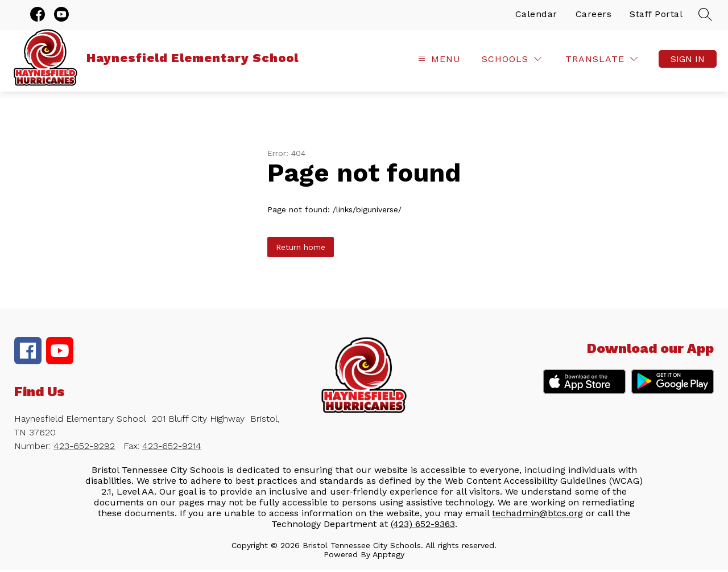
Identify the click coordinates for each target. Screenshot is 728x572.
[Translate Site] (601, 61)
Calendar (536, 16)
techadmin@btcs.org (537, 515)
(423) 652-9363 (423, 526)
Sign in (688, 61)
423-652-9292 (84, 448)
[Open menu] (438, 61)
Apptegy (388, 556)
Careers (594, 16)
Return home (301, 249)
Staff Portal (656, 16)
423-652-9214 (172, 448)
